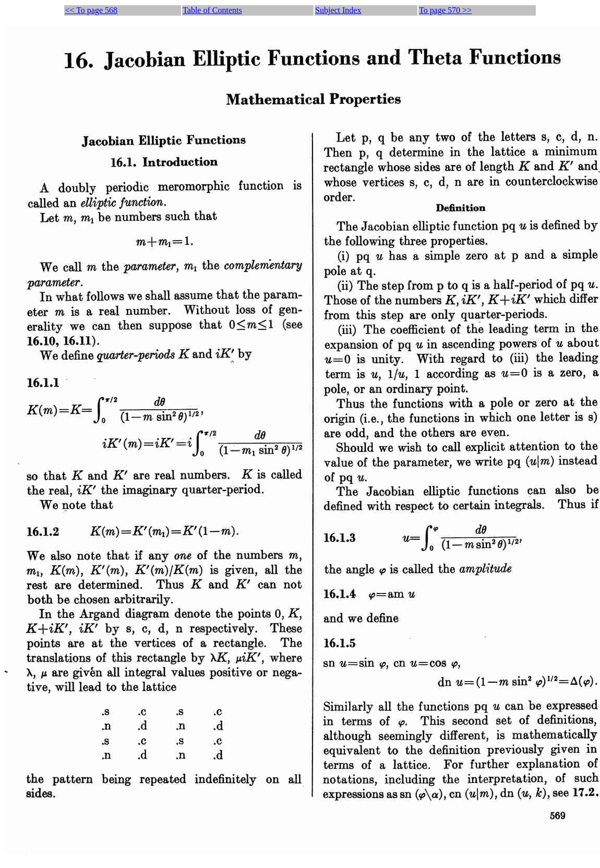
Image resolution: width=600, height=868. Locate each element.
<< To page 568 (91, 10)
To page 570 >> (445, 10)
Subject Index (338, 10)
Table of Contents (212, 10)
